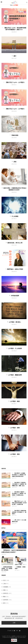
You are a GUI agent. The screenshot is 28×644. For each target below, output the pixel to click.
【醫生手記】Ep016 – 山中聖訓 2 (14, 82)
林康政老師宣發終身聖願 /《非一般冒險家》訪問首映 (7, 568)
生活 (4, 580)
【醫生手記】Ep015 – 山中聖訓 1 (14, 109)
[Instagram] (12, 631)
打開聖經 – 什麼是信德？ (20, 568)
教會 (4, 597)
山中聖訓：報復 (14, 401)
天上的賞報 (14, 216)
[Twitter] (10, 631)
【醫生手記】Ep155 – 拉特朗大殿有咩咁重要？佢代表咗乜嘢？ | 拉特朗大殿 (19, 503)
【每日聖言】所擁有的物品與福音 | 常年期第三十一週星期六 (19, 512)
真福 (14, 162)
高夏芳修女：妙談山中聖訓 (14, 269)
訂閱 (14, 623)
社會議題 (6, 587)
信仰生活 (6, 593)
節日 (4, 603)
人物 (4, 584)
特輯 (4, 590)
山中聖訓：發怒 (14, 454)
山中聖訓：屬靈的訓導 (14, 375)
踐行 (14, 56)
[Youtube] (14, 631)
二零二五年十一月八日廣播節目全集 (19, 521)
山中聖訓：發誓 (14, 428)
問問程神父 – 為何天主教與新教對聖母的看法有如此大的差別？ (14, 551)
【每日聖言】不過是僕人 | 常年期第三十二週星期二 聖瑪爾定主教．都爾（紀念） (19, 484)
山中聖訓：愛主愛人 (14, 322)
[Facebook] (8, 631)
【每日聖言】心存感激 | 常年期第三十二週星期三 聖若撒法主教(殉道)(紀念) (19, 475)
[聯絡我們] (20, 631)
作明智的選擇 (14, 296)
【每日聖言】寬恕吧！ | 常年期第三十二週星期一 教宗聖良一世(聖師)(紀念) (19, 493)
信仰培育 (6, 600)
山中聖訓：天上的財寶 (14, 349)
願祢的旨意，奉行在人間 (14, 243)
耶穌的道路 (14, 135)
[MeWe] (17, 631)
